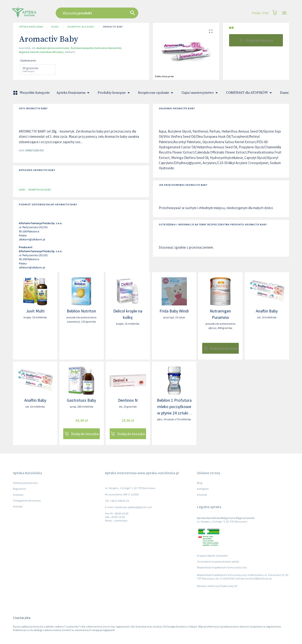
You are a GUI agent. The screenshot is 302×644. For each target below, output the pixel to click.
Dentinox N (128, 400)
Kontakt (18, 506)
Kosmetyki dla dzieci (81, 27)
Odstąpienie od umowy (27, 500)
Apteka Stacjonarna (74, 93)
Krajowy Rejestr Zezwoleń (212, 556)
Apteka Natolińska (31, 27)
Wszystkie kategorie (32, 93)
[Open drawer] (284, 13)
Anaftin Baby (267, 311)
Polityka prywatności (25, 483)
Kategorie (203, 489)
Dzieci (55, 27)
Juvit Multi (35, 311)
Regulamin (20, 489)
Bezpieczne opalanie (156, 93)
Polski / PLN (260, 13)
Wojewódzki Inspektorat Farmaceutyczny (222, 567)
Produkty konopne (115, 93)
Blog (200, 483)
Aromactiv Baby (113, 27)
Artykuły (202, 495)
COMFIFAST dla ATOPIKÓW (250, 93)
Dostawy (18, 495)
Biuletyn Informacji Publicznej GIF (217, 586)
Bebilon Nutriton (81, 311)
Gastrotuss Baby (81, 400)
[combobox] (121, 13)
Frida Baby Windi (174, 311)
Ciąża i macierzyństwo (200, 93)
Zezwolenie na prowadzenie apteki (218, 561)
